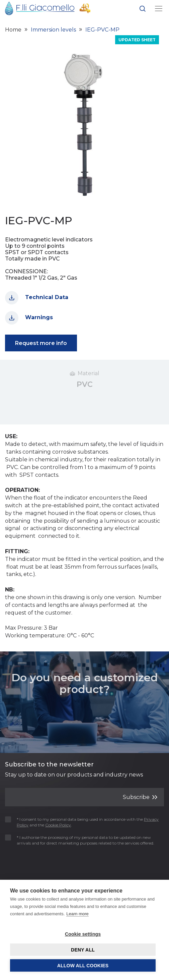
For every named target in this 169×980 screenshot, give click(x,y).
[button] (143, 10)
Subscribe (140, 797)
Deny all (83, 950)
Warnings (29, 318)
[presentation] (44, 863)
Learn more (77, 914)
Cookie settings (83, 934)
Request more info (41, 343)
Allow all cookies (83, 966)
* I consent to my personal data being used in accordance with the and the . (82, 822)
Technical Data (37, 298)
